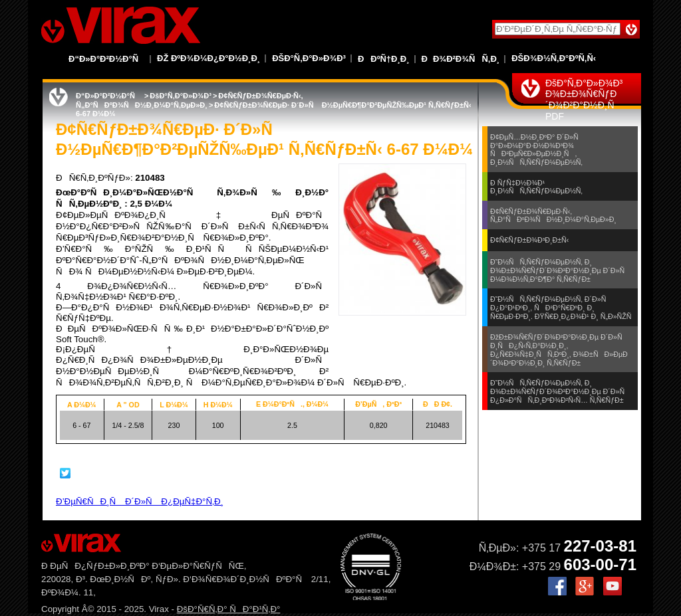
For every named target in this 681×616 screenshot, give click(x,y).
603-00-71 (600, 565)
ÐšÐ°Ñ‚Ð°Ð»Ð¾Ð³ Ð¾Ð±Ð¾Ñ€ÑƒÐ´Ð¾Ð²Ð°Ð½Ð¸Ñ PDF (584, 100)
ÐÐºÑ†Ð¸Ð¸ (384, 59)
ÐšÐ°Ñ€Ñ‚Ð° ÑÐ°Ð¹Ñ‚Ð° (229, 609)
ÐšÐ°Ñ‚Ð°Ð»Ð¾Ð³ (309, 58)
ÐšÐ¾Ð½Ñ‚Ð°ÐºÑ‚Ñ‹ (554, 58)
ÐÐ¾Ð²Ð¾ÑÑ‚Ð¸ (461, 59)
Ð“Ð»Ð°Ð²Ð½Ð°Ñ (107, 59)
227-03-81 (600, 546)
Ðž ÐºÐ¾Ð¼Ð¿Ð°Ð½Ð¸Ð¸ (208, 58)
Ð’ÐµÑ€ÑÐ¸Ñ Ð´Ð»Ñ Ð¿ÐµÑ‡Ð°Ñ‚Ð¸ (140, 501)
